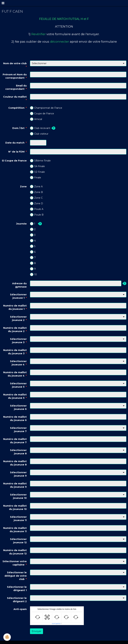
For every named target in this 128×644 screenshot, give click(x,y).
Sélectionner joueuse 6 (18, 407)
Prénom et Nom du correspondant (15, 76)
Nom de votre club (15, 63)
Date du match (15, 143)
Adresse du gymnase (19, 285)
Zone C (36, 198)
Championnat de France (46, 108)
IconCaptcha (56, 624)
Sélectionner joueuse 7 (18, 430)
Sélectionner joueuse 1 (18, 296)
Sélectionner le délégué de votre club (16, 576)
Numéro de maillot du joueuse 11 (15, 530)
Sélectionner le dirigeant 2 (17, 600)
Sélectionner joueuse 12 (18, 541)
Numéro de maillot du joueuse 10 (15, 507)
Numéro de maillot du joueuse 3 (15, 352)
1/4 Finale (37, 166)
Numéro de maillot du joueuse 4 (15, 374)
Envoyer (36, 631)
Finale (35, 178)
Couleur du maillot (15, 97)
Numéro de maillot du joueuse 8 (15, 463)
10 (33, 274)
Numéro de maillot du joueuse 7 (15, 441)
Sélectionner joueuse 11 (18, 519)
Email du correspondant (16, 87)
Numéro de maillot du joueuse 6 (15, 418)
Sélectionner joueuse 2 (18, 318)
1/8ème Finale (40, 161)
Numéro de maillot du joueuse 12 (15, 552)
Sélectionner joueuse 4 (18, 363)
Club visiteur (39, 134)
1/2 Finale (37, 172)
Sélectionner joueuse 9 (18, 474)
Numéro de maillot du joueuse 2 (15, 330)
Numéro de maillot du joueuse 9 (15, 485)
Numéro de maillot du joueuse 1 (15, 307)
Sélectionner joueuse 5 (18, 385)
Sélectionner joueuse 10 (18, 496)
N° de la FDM (16, 152)
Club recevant (40, 128)
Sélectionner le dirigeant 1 (17, 589)
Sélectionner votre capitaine (15, 563)
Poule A (37, 209)
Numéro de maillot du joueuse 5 (15, 396)
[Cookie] (7, 637)
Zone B (36, 192)
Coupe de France (42, 114)
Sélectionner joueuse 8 (18, 452)
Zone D (36, 203)
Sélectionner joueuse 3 (18, 341)
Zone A (36, 187)
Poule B (37, 215)
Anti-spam (20, 609)
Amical (36, 119)
